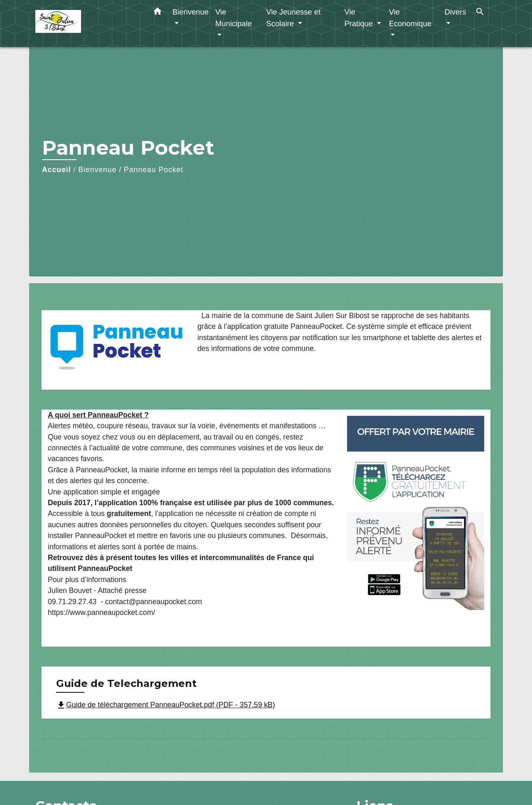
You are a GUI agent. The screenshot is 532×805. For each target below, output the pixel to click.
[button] (158, 13)
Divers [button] (456, 12)
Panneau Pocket (154, 170)
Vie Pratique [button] (360, 18)
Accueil (57, 170)
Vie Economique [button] (410, 18)
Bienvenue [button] (191, 12)
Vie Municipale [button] (234, 18)
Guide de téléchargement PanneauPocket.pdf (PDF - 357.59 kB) (166, 705)
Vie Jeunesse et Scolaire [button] (293, 18)
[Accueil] (87, 23)
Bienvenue (97, 170)
